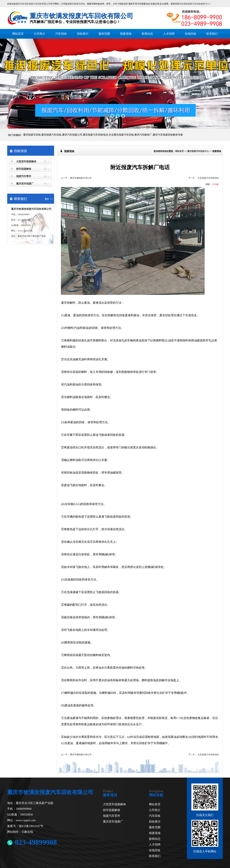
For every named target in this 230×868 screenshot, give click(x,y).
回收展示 (83, 34)
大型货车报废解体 (26, 162)
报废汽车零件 (24, 176)
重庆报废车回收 (77, 4)
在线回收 (190, 34)
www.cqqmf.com (25, 231)
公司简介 (40, 34)
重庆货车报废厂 (25, 184)
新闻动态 (147, 34)
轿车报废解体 (24, 169)
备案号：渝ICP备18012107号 (25, 826)
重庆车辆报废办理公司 (81, 178)
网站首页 (18, 34)
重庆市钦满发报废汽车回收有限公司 (33, 4)
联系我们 (212, 34)
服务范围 (104, 34)
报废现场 (126, 34)
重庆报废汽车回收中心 (198, 151)
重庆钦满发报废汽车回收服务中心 (193, 4)
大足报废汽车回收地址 (208, 178)
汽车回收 (61, 34)
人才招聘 (169, 34)
